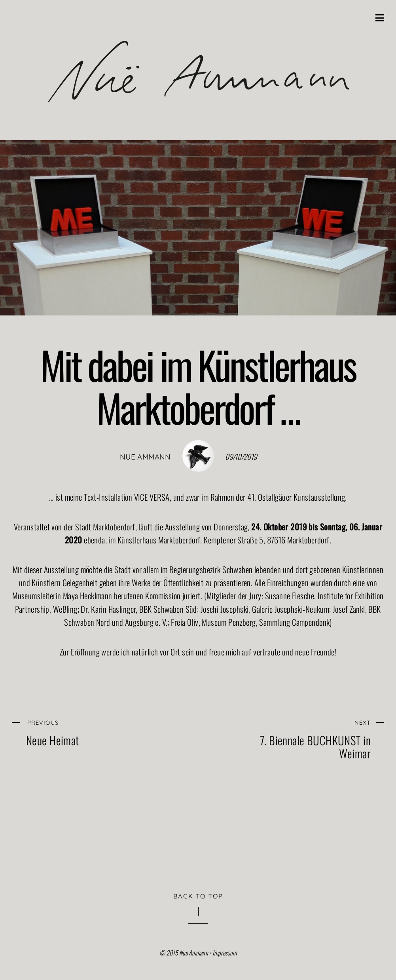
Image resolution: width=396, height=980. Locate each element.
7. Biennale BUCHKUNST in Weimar (302, 738)
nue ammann (145, 457)
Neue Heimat (95, 731)
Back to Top (198, 896)
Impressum (225, 953)
